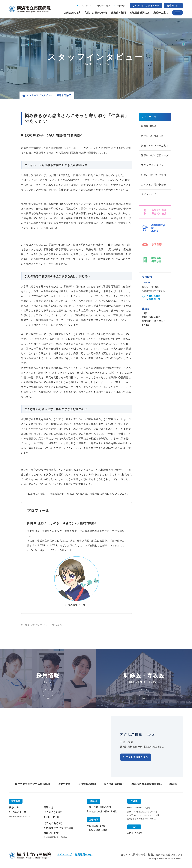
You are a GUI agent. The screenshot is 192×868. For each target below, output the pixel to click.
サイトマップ (148, 194)
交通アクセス (173, 6)
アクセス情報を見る (137, 757)
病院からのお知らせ (152, 136)
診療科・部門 (118, 13)
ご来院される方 (72, 13)
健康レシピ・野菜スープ (155, 155)
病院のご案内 (161, 13)
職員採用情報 (148, 126)
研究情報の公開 (87, 784)
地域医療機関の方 (140, 13)
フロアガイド (85, 6)
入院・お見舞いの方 (96, 13)
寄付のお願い (103, 6)
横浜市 (173, 784)
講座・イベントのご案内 (155, 146)
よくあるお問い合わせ (153, 185)
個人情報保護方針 (114, 784)
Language (120, 6)
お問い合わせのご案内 (153, 175)
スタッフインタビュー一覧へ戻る (43, 625)
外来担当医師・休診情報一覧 (155, 298)
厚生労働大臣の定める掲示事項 (32, 784)
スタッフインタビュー (41, 95)
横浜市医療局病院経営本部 (147, 784)
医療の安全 (64, 784)
